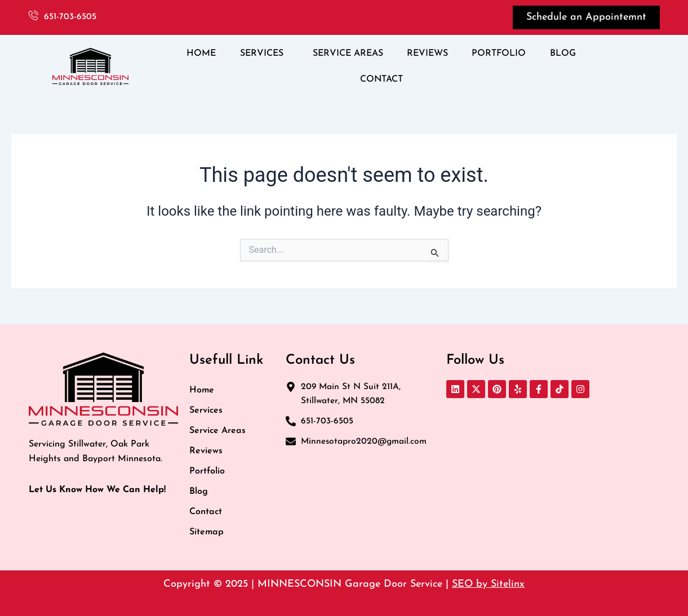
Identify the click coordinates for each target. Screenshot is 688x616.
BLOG (563, 53)
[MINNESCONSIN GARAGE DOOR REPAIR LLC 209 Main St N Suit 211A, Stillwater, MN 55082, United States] (553, 473)
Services (206, 410)
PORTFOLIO (499, 53)
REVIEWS (427, 53)
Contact (206, 512)
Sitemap (207, 532)
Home (202, 390)
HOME (201, 53)
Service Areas (218, 431)
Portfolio (207, 471)
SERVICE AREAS (348, 53)
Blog (199, 492)
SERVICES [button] (262, 53)
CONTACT (381, 79)
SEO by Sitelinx (488, 584)
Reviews (206, 451)
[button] (265, 53)
